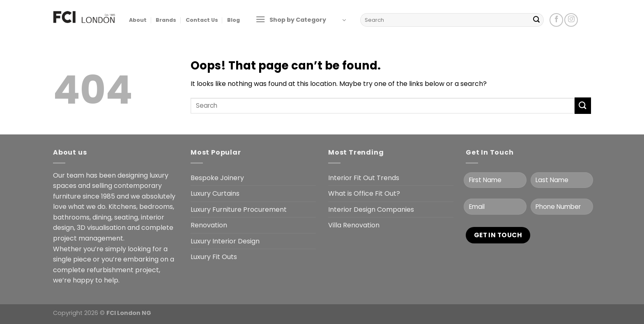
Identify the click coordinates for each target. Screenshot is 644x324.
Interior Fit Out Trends (364, 178)
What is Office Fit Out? (364, 193)
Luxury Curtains (215, 193)
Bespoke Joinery (217, 178)
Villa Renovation (354, 225)
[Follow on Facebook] (556, 20)
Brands (166, 20)
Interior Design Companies (371, 209)
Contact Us (202, 20)
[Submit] (536, 20)
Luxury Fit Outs (214, 257)
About (138, 20)
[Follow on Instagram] (571, 20)
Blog (233, 20)
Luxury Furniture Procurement (239, 209)
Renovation (209, 225)
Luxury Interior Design (225, 241)
